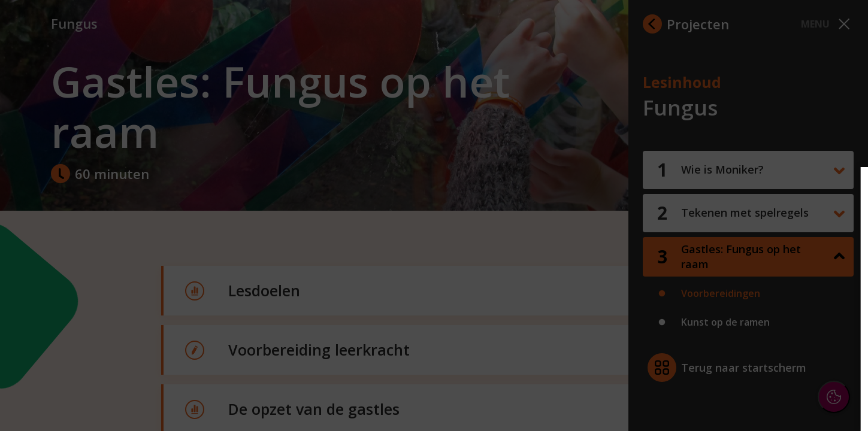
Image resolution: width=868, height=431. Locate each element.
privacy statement (728, 245)
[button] (754, 283)
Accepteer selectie (766, 399)
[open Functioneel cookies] (839, 285)
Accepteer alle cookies (766, 364)
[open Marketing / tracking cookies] (839, 321)
